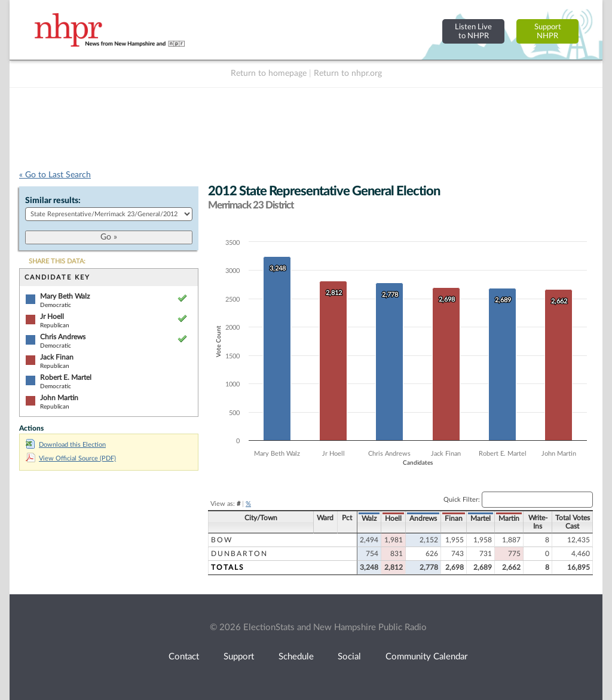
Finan (454, 518)
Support (239, 657)
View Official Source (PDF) (71, 458)
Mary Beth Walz (65, 296)
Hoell (393, 518)
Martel (481, 518)
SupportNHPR (548, 31)
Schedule (296, 657)
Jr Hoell (52, 317)
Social (349, 657)
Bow (222, 540)
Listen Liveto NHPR (473, 31)
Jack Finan (57, 357)
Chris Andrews (63, 337)
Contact (184, 657)
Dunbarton (239, 554)
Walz (369, 518)
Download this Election (66, 445)
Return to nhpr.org (348, 73)
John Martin (59, 398)
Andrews (423, 518)
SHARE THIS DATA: (57, 261)
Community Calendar (426, 657)
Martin (509, 518)
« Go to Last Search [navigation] (55, 175)
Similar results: (53, 201)
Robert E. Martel (66, 377)
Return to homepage (269, 73)
